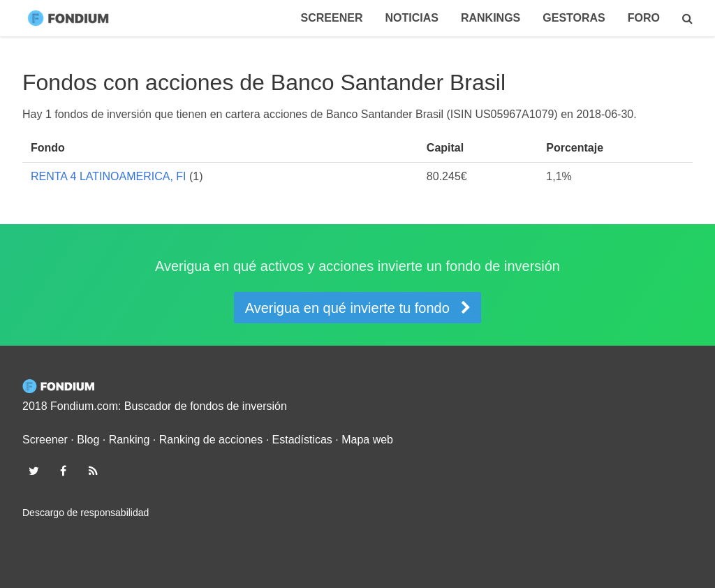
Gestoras (574, 18)
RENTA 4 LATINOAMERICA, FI (109, 176)
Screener (332, 18)
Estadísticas (302, 440)
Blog (88, 440)
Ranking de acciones (211, 440)
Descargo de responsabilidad (86, 513)
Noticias (411, 18)
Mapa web (367, 440)
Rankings (491, 18)
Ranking (130, 440)
